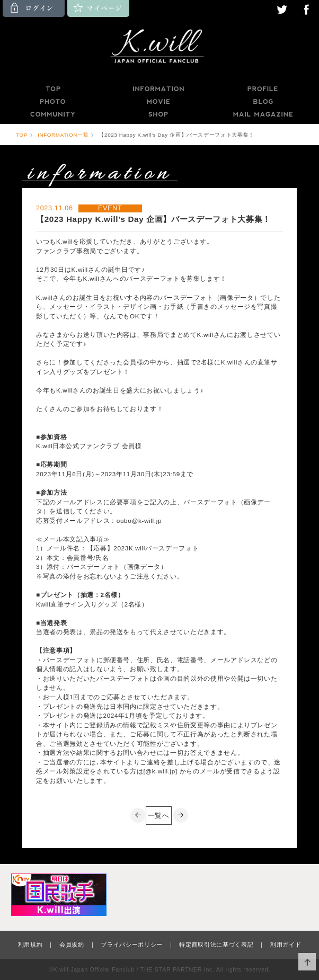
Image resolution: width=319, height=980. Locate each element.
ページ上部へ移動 (307, 962)
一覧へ (159, 816)
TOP (52, 89)
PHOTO (52, 102)
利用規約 (30, 945)
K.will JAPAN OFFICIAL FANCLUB (159, 48)
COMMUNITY (52, 114)
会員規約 (72, 945)
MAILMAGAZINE (263, 114)
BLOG (263, 102)
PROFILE (263, 89)
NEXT (181, 816)
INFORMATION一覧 (63, 135)
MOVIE (158, 102)
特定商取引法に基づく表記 (216, 945)
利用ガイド (286, 945)
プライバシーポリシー (132, 945)
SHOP (158, 114)
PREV (138, 816)
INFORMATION (158, 89)
